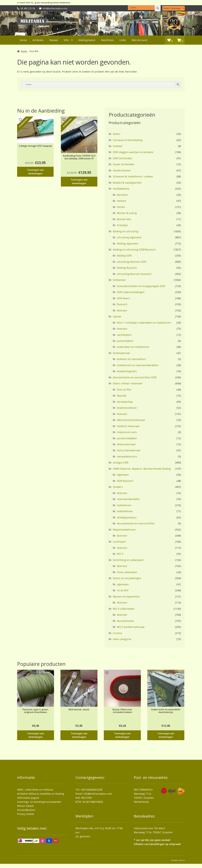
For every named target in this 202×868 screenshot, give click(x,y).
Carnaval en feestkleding (128, 140)
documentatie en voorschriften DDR (135, 377)
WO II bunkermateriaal (131, 627)
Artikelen (38, 40)
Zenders (118, 487)
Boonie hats (124, 219)
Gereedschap (125, 402)
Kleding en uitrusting (126, 231)
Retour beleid (25, 806)
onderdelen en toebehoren (133, 347)
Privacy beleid (25, 814)
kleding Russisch (127, 268)
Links (123, 40)
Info (66, 40)
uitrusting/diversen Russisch (134, 274)
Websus (182, 860)
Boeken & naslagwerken (128, 49)
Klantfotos (107, 40)
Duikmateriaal (121, 353)
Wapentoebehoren (124, 530)
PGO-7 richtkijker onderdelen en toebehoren (144, 323)
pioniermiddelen (127, 438)
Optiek (117, 316)
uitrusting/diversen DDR (132, 262)
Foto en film (124, 390)
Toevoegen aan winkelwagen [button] (35, 172)
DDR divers (123, 298)
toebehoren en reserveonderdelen (138, 365)
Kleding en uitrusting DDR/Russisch (134, 250)
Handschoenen (122, 170)
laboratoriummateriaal (131, 420)
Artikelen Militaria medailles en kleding (41, 794)
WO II (120, 554)
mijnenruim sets (127, 432)
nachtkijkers (124, 335)
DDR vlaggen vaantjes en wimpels (133, 152)
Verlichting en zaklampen (128, 560)
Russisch (122, 304)
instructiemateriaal (129, 450)
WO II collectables (124, 609)
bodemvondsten (127, 408)
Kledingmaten (87, 40)
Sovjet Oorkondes (124, 164)
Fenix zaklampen (127, 572)
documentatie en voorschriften (136, 523)
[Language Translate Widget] (174, 8)
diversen (122, 310)
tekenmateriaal (126, 444)
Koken (117, 134)
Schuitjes (122, 225)
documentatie (125, 621)
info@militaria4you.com (98, 794)
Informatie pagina (28, 798)
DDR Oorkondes (122, 158)
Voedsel (117, 146)
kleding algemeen (128, 243)
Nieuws (54, 40)
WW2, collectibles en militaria (35, 790)
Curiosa (117, 633)
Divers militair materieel (128, 383)
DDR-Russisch (125, 481)
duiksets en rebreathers (131, 359)
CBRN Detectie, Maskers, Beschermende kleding (142, 469)
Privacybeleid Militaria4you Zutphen (41, 49)
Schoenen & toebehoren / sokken (133, 176)
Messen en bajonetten (126, 596)
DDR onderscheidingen (131, 292)
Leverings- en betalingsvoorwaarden (39, 802)
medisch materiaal (128, 426)
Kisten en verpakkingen (127, 578)
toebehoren (124, 505)
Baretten (122, 195)
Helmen (121, 201)
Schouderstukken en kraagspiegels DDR (141, 286)
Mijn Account (139, 40)
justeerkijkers (125, 341)
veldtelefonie (125, 511)
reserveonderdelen (128, 499)
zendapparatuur (127, 517)
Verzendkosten (26, 810)
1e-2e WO (123, 590)
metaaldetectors (127, 456)
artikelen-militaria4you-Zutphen (88, 49)
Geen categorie (122, 639)
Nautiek (122, 396)
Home (23, 40)
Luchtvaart (119, 542)
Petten (121, 207)
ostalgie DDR (121, 462)
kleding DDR (124, 256)
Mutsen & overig (127, 213)
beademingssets (127, 371)
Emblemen (119, 280)
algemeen (123, 475)
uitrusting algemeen (129, 237)
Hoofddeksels (121, 189)
